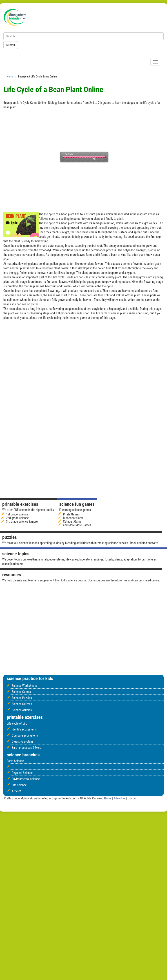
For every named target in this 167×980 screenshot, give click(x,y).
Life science (19, 785)
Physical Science (22, 773)
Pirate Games (71, 514)
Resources (12, 575)
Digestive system (22, 742)
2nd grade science (17, 518)
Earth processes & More (27, 748)
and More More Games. (78, 525)
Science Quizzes (22, 704)
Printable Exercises (20, 504)
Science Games (21, 692)
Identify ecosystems (24, 729)
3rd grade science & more (22, 522)
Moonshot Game (73, 518)
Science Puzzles (22, 698)
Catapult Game (72, 522)
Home (10, 76)
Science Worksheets (24, 686)
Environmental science (26, 779)
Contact (132, 798)
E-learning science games (75, 510)
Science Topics (16, 554)
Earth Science (15, 761)
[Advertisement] (121, 362)
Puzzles (10, 537)
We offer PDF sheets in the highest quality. (28, 510)
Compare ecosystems (25, 735)
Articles (17, 791)
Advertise (120, 798)
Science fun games (77, 504)
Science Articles (22, 710)
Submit (11, 45)
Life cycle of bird (17, 724)
